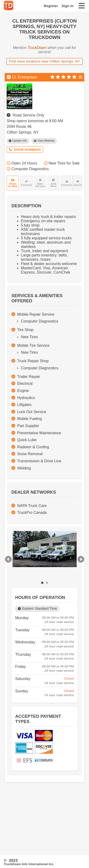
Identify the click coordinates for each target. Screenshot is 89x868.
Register (51, 6)
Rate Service (40, 183)
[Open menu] (80, 77)
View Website (44, 141)
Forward (27, 183)
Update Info (18, 141)
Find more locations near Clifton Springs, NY (45, 61)
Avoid (78, 183)
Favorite (67, 183)
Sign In (68, 6)
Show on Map (13, 183)
